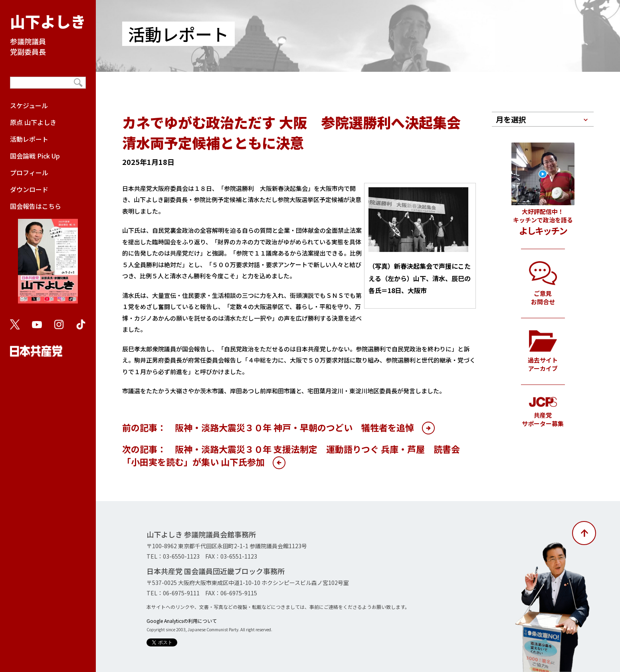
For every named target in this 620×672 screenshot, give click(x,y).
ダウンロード (29, 189)
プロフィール (29, 172)
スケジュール (29, 105)
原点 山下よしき (33, 122)
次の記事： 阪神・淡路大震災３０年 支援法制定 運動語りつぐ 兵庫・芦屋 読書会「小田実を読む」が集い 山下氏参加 (291, 455)
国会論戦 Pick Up (35, 156)
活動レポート (29, 139)
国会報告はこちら (48, 256)
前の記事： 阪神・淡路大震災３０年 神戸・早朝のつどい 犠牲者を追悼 (268, 427)
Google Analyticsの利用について (182, 621)
